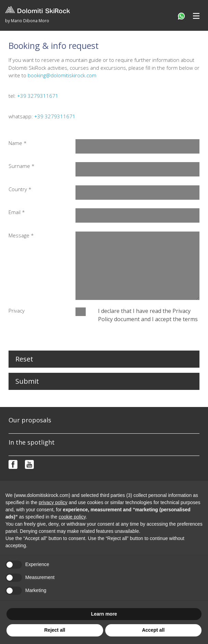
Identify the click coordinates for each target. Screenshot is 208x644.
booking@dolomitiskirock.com (62, 75)
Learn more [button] (104, 614)
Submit (27, 381)
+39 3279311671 (38, 96)
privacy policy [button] (53, 502)
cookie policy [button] (72, 517)
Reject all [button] (55, 630)
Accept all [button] (153, 630)
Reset (24, 359)
